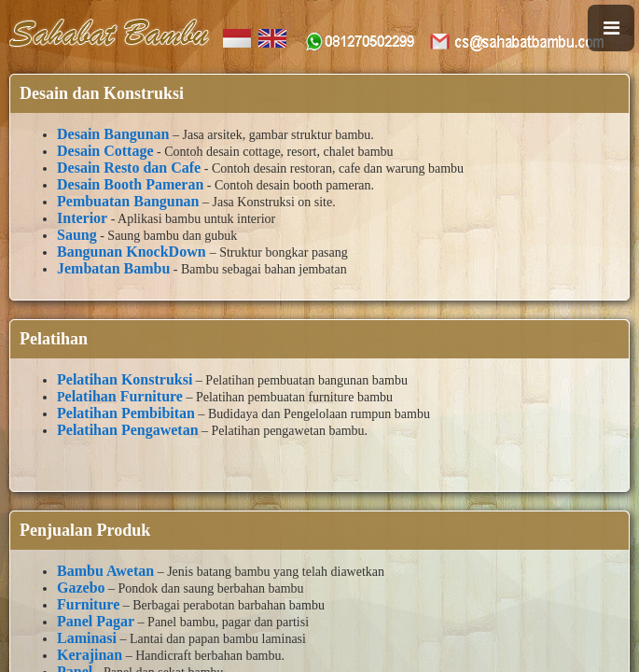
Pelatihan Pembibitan (126, 413)
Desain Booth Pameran (130, 184)
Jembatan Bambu (113, 268)
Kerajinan (90, 655)
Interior (82, 218)
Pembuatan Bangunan (128, 201)
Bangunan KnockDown (133, 252)
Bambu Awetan (105, 571)
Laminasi (87, 638)
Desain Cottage (105, 151)
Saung (77, 235)
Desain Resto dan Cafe (129, 168)
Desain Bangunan (113, 134)
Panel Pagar (96, 621)
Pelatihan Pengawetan (128, 430)
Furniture (88, 604)
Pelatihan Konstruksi (125, 379)
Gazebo (81, 588)
